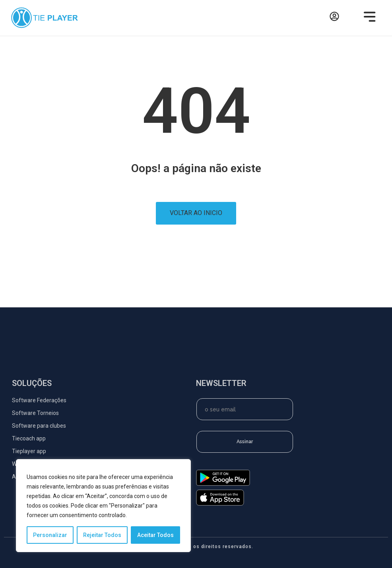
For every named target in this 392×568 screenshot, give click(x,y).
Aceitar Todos (155, 535)
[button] (368, 18)
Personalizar (50, 535)
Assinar (245, 442)
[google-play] (223, 484)
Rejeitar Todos (102, 535)
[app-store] (220, 504)
